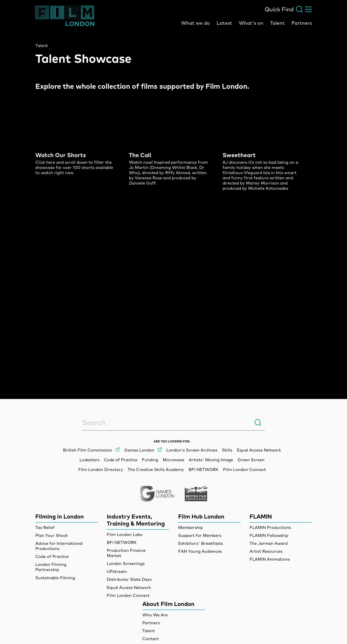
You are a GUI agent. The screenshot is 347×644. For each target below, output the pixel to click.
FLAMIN (261, 516)
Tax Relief (45, 527)
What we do (195, 23)
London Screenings (126, 563)
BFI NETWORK (122, 542)
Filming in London (60, 516)
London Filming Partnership (51, 567)
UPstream (117, 571)
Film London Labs (125, 535)
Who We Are (155, 615)
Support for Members (200, 535)
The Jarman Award (269, 543)
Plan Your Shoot (52, 535)
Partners (302, 23)
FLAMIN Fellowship (269, 535)
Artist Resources (266, 551)
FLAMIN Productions (270, 527)
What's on (251, 23)
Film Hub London (201, 516)
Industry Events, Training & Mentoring (136, 520)
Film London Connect (128, 595)
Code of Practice (52, 556)
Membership (190, 527)
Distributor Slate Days (129, 579)
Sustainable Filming (55, 578)
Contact (150, 639)
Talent (277, 23)
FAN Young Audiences (200, 551)
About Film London (168, 604)
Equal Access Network (129, 588)
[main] (173, 204)
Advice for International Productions (59, 546)
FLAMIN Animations (270, 559)
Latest (224, 23)
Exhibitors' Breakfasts (201, 543)
